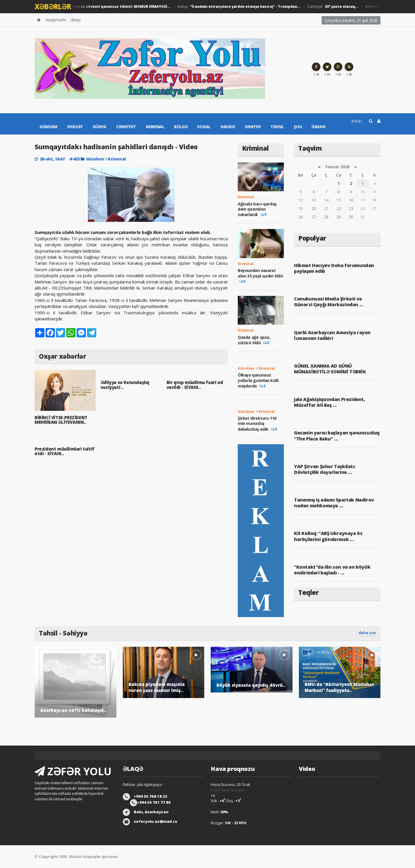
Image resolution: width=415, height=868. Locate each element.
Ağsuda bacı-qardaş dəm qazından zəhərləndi (257, 209)
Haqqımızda (56, 20)
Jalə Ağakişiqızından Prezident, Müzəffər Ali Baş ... (330, 402)
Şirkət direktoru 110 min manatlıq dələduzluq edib (257, 423)
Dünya (241, 7)
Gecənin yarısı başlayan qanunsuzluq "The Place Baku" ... (337, 436)
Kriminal (155, 127)
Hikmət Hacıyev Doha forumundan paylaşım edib (334, 268)
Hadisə (228, 127)
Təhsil (277, 127)
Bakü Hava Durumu (228, 790)
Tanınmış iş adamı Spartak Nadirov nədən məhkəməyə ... (334, 503)
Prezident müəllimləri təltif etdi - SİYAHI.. (65, 451)
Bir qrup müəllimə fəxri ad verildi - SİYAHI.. (195, 385)
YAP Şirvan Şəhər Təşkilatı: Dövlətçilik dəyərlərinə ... (325, 469)
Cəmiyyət (335, 7)
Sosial (204, 127)
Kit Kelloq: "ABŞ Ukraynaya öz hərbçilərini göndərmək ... (328, 536)
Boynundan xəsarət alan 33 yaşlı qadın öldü (260, 273)
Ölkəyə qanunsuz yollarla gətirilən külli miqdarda (258, 380)
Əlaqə (76, 20)
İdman (318, 127)
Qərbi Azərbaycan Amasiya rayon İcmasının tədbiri (332, 335)
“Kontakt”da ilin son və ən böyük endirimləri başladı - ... (332, 570)
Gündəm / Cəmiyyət (101, 7)
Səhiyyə (253, 127)
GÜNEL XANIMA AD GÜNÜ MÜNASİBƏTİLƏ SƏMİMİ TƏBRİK (330, 369)
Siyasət (75, 127)
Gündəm (48, 127)
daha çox (367, 633)
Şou (298, 127)
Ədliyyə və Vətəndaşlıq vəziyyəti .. (125, 385)
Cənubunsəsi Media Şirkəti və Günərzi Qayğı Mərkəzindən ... (329, 302)
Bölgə (181, 127)
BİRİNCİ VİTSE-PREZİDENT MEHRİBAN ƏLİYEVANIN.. (61, 420)
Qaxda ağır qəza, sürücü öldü (254, 340)
